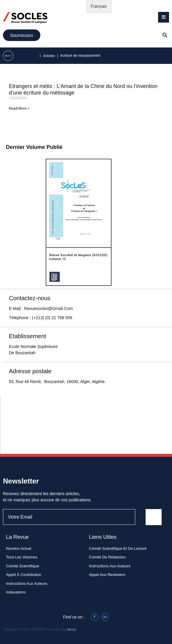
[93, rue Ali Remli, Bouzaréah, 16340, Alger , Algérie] (86, 425)
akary (72, 629)
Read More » (19, 108)
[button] (164, 17)
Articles (49, 56)
